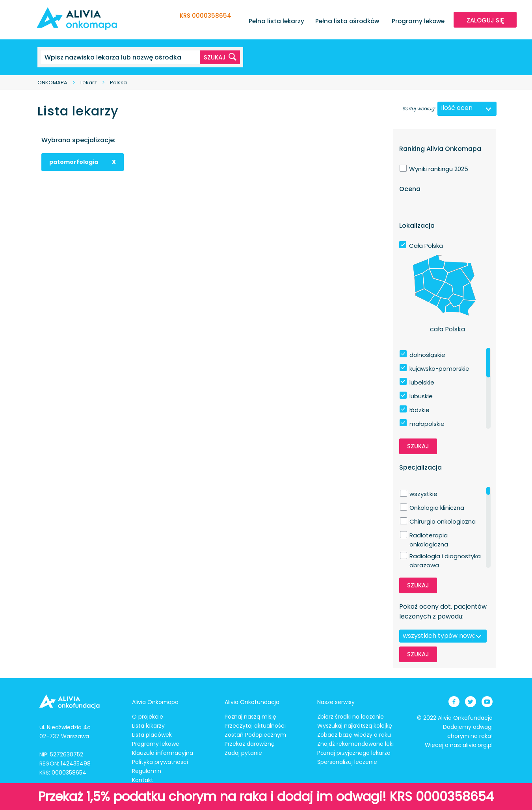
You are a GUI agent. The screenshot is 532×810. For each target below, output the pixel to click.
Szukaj (418, 446)
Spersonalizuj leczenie (347, 762)
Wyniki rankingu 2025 (439, 169)
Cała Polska (426, 246)
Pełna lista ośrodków (347, 21)
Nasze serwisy (336, 702)
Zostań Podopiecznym (255, 735)
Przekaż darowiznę (250, 744)
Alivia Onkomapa (155, 702)
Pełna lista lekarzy (276, 21)
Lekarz (89, 83)
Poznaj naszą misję (250, 717)
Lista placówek (152, 735)
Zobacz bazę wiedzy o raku (354, 735)
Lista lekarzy (148, 726)
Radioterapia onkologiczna (429, 535)
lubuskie (421, 396)
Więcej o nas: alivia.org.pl (459, 745)
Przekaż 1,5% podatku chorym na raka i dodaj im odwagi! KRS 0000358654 (266, 796)
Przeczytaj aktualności (255, 726)
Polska (118, 83)
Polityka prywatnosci (160, 762)
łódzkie (419, 410)
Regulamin (147, 771)
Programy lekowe (418, 21)
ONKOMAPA (52, 83)
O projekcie (148, 717)
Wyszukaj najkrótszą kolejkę (355, 726)
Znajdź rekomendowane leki (355, 744)
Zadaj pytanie (243, 753)
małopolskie (427, 424)
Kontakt (143, 780)
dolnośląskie (427, 355)
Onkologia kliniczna (437, 508)
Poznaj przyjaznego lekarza (354, 753)
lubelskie (422, 382)
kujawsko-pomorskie (439, 369)
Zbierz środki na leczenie (351, 717)
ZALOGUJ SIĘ (485, 20)
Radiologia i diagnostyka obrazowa (445, 556)
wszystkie (423, 494)
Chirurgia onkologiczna (443, 521)
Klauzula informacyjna (163, 753)
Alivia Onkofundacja (252, 702)
